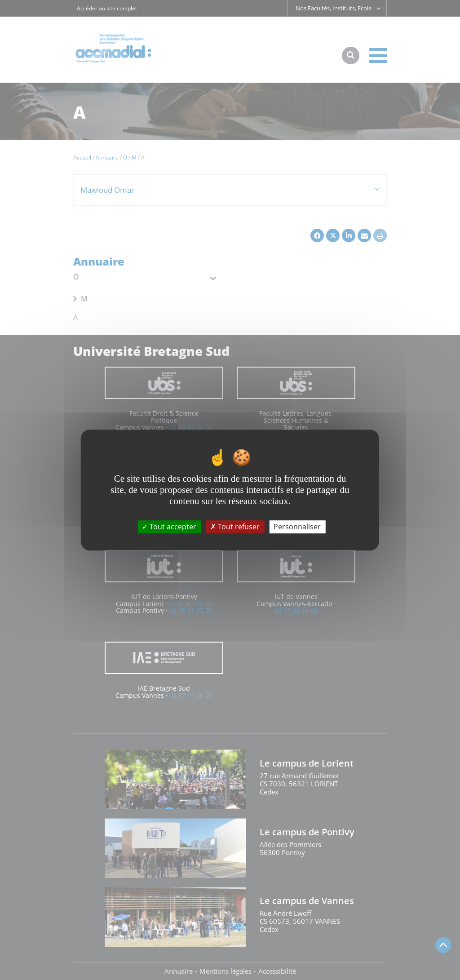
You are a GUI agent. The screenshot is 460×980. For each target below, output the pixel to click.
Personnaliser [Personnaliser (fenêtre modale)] (297, 527)
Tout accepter (169, 527)
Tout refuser (235, 527)
